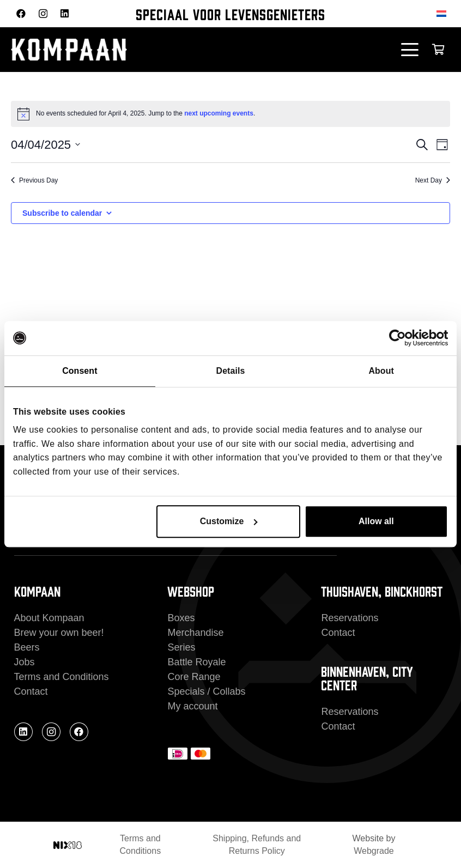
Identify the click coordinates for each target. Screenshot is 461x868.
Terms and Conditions (62, 677)
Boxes (181, 618)
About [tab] (381, 371)
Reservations (350, 618)
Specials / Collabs (206, 691)
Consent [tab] (80, 371)
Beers (27, 647)
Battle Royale (196, 662)
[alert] (230, 114)
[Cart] (438, 50)
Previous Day (34, 180)
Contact (31, 691)
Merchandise (195, 633)
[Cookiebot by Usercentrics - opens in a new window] (400, 338)
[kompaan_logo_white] (120, 50)
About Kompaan (49, 618)
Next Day (433, 180)
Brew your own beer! (59, 633)
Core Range (194, 677)
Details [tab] (231, 371)
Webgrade (374, 851)
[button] (410, 50)
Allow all (376, 521)
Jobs (25, 662)
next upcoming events (219, 113)
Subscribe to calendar (62, 213)
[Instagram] (43, 14)
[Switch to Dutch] (443, 13)
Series (181, 647)
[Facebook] (21, 13)
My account (192, 706)
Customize (229, 521)
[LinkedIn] (65, 13)
